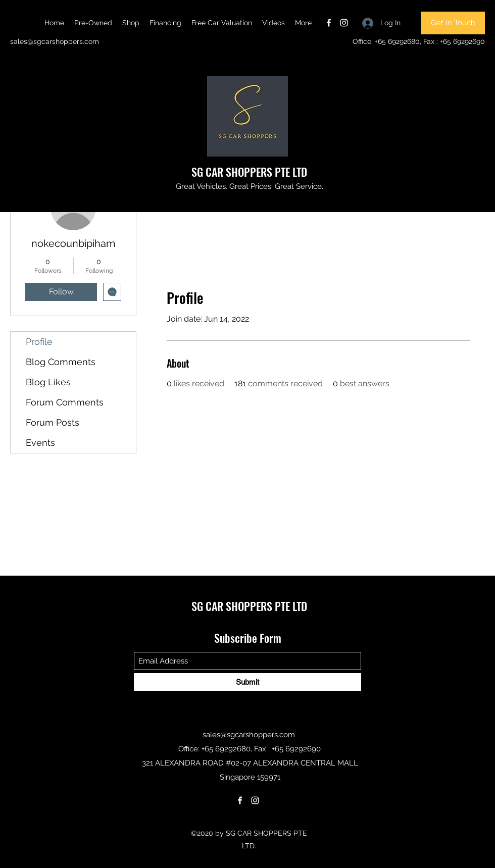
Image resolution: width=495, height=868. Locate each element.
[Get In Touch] (453, 23)
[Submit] (247, 682)
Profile (39, 342)
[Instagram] (344, 23)
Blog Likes (48, 382)
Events (40, 443)
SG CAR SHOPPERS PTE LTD (249, 172)
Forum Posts (53, 422)
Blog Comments (61, 362)
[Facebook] (329, 23)
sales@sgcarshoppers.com (55, 41)
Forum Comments (65, 402)
